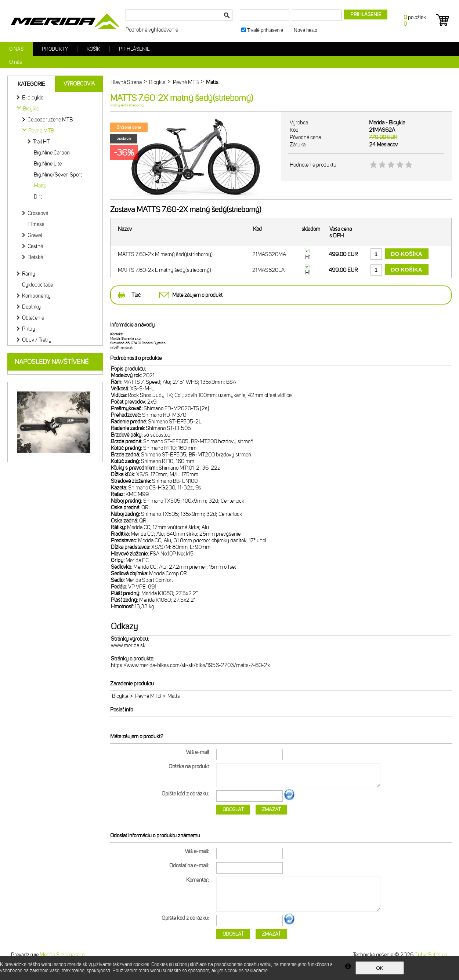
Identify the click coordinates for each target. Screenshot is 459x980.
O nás (16, 49)
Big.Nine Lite (48, 164)
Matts (40, 186)
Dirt (38, 197)
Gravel (35, 235)
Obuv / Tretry (37, 340)
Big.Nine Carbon (52, 153)
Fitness (36, 224)
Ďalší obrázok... (289, 799)
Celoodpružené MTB (50, 120)
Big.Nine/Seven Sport (58, 175)
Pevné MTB (148, 696)
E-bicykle (33, 98)
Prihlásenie (134, 49)
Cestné (35, 246)
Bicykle (120, 696)
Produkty (55, 49)
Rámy (29, 274)
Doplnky (31, 307)
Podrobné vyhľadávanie (152, 30)
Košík (93, 49)
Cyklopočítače (37, 285)
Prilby (29, 329)
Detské (35, 257)
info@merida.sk (122, 347)
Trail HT (41, 142)
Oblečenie (33, 318)
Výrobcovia (79, 84)
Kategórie (31, 84)
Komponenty (36, 296)
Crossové (38, 213)
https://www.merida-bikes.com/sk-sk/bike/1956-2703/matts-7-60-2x (190, 665)
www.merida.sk (128, 645)
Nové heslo (306, 30)
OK (380, 968)
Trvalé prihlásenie (265, 30)
